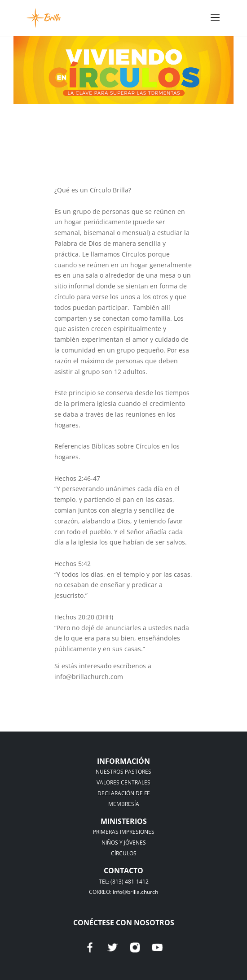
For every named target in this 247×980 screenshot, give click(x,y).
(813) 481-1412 (130, 882)
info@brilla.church (135, 892)
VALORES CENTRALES (123, 782)
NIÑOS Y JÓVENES (124, 843)
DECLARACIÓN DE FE (124, 793)
